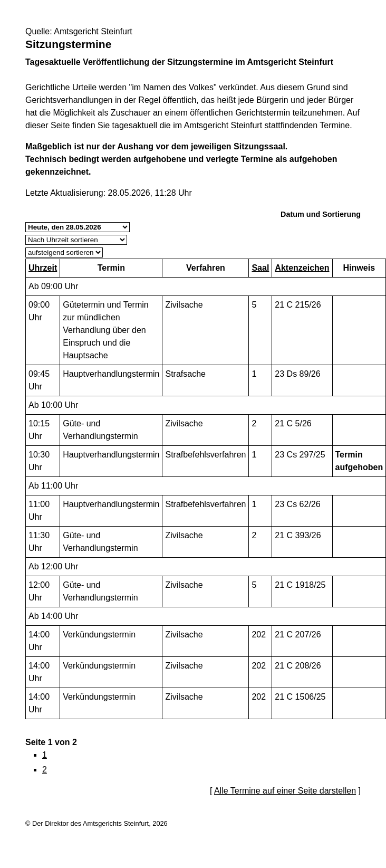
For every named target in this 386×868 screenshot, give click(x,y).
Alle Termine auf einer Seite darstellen (285, 791)
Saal (260, 268)
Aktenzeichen (302, 268)
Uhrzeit (43, 268)
